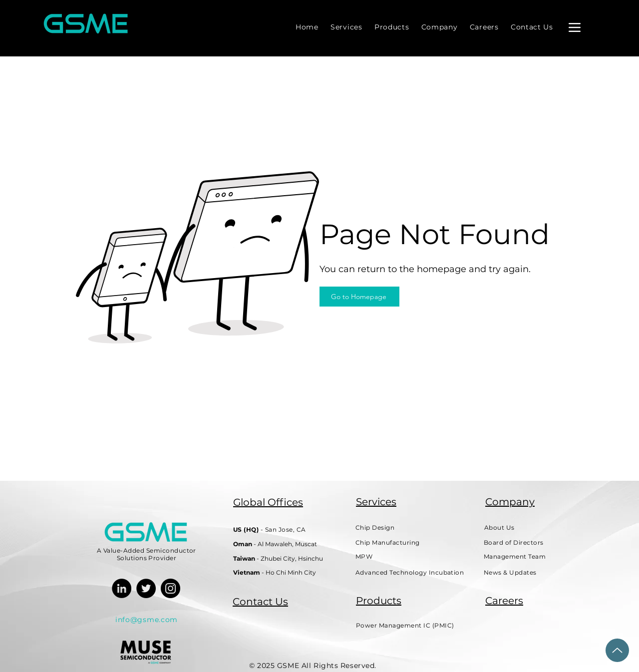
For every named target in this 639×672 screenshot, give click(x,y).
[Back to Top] (617, 650)
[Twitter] (146, 588)
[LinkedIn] (122, 588)
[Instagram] (170, 588)
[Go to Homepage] (359, 297)
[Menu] (574, 27)
